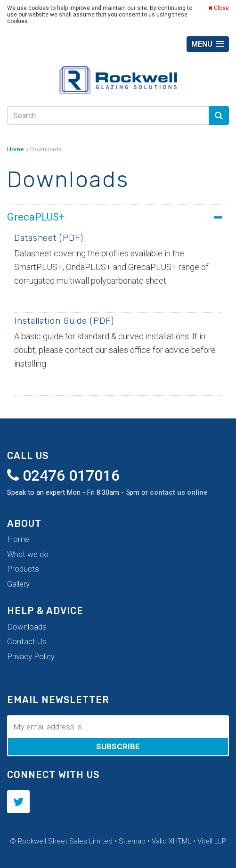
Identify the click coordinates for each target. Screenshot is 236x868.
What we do (28, 554)
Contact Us (27, 641)
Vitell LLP (212, 841)
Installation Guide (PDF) (64, 321)
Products (23, 569)
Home (15, 149)
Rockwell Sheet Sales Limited (118, 82)
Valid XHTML (171, 841)
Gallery (18, 584)
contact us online (179, 492)
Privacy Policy (31, 656)
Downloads (27, 627)
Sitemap (132, 841)
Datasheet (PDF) (49, 238)
